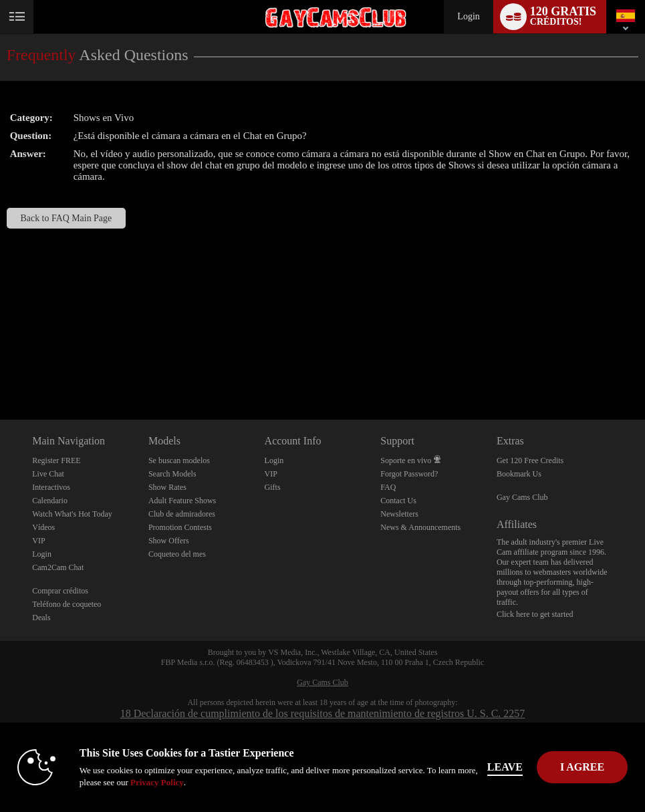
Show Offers (169, 541)
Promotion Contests (180, 527)
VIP (38, 541)
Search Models (172, 474)
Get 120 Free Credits (530, 460)
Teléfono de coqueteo (67, 604)
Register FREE (56, 460)
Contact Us (398, 501)
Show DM (0, 370)
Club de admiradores (182, 514)
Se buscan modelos (179, 460)
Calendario (50, 501)
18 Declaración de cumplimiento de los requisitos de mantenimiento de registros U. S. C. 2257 (323, 713)
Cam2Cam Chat (58, 567)
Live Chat (48, 474)
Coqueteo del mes (177, 554)
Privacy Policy (157, 782)
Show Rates (167, 487)
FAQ (388, 487)
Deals (41, 618)
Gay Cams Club (522, 497)
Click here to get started (535, 614)
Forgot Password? (409, 474)
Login (468, 16)
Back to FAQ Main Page (67, 218)
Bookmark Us (519, 474)
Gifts (273, 487)
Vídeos (43, 527)
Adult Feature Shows (182, 501)
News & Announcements (420, 527)
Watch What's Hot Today (72, 514)
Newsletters (399, 514)
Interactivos (51, 487)
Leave (505, 767)
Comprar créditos (60, 591)
